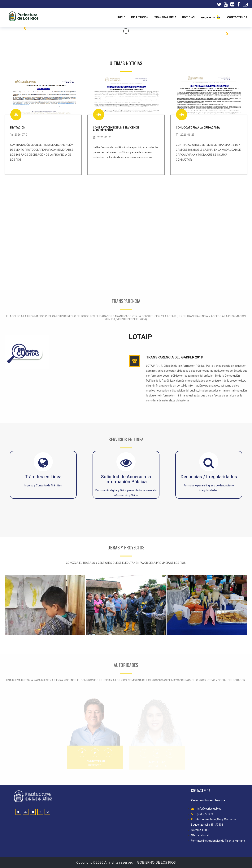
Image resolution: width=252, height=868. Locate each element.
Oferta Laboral (200, 835)
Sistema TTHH (200, 830)
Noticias (188, 17)
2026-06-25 (102, 137)
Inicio (121, 17)
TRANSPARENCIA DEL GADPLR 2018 (174, 357)
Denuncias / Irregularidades (209, 477)
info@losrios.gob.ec (206, 809)
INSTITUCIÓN (140, 17)
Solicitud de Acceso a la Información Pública (126, 479)
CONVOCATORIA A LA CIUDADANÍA (198, 127)
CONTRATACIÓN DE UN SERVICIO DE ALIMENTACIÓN (116, 129)
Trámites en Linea (43, 477)
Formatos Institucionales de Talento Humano (218, 841)
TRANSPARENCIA (165, 17)
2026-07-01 (19, 135)
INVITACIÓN (18, 127)
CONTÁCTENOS (237, 17)
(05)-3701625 (202, 814)
